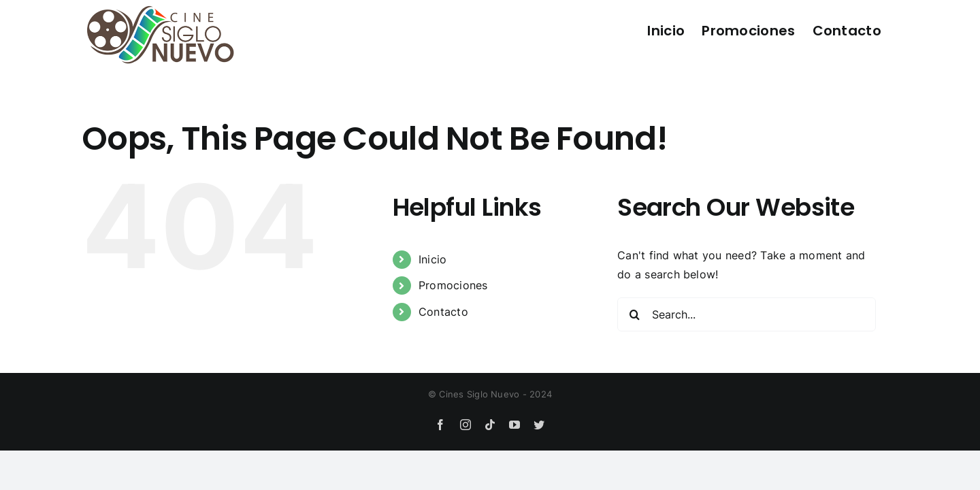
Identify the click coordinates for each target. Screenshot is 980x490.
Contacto (443, 312)
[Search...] (747, 314)
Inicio (432, 259)
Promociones (453, 285)
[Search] (634, 314)
